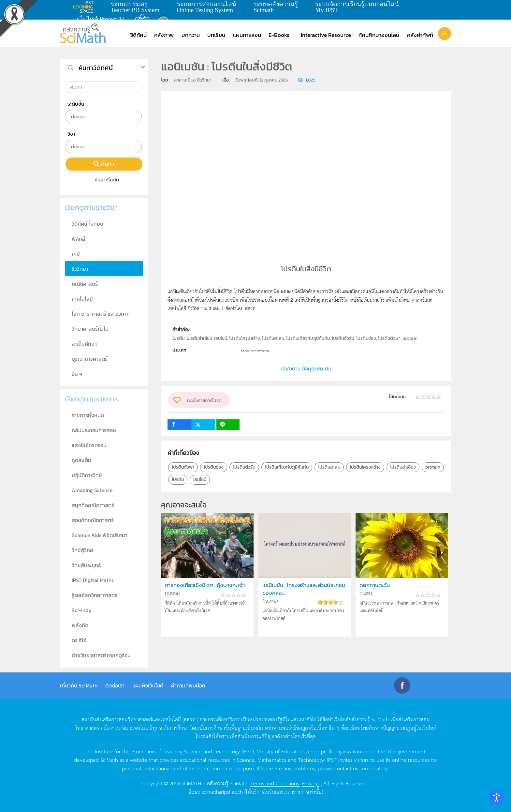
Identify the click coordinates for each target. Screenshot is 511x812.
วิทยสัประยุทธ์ (86, 565)
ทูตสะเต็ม (81, 460)
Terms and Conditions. (275, 783)
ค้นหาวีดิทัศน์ (96, 68)
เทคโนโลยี (82, 299)
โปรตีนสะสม (329, 467)
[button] (445, 33)
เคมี (76, 254)
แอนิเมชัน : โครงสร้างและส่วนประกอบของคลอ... (304, 589)
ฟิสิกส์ (79, 239)
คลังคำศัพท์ (420, 35)
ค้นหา (104, 164)
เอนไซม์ (200, 480)
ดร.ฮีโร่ (79, 640)
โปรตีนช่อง (214, 467)
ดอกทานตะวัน (375, 585)
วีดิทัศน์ (139, 35)
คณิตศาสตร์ (85, 284)
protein (433, 467)
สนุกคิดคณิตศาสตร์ (93, 505)
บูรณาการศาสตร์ (90, 359)
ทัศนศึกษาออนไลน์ (379, 35)
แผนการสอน (247, 35)
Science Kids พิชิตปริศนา (100, 535)
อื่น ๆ (77, 374)
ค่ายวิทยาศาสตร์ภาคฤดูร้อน (101, 655)
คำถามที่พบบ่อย (188, 685)
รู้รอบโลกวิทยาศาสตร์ (95, 595)
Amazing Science (92, 490)
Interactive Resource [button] (326, 35)
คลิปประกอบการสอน (94, 430)
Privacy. (310, 783)
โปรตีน (178, 480)
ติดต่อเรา (115, 685)
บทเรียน (216, 35)
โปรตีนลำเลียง (403, 467)
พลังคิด (80, 625)
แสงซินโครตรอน (89, 445)
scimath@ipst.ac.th (222, 791)
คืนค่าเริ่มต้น (104, 180)
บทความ (191, 35)
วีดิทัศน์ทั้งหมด (88, 224)
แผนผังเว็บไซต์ (148, 685)
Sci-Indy (82, 610)
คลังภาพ (164, 35)
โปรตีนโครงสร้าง (365, 467)
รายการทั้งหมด (88, 415)
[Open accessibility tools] (497, 798)
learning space (85, 7)
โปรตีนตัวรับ (244, 467)
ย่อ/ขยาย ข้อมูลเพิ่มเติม (306, 368)
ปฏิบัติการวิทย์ (87, 475)
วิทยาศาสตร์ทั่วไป (90, 329)
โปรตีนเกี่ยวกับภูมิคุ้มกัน (287, 467)
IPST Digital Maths (93, 580)
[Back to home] (83, 33)
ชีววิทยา (80, 269)
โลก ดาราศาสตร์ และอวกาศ (101, 314)
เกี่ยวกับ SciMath (79, 685)
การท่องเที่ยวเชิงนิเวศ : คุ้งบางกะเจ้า (205, 585)
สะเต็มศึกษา (84, 344)
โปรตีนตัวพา (183, 467)
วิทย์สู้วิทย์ (82, 550)
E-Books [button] (279, 35)
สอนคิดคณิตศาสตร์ (93, 520)
